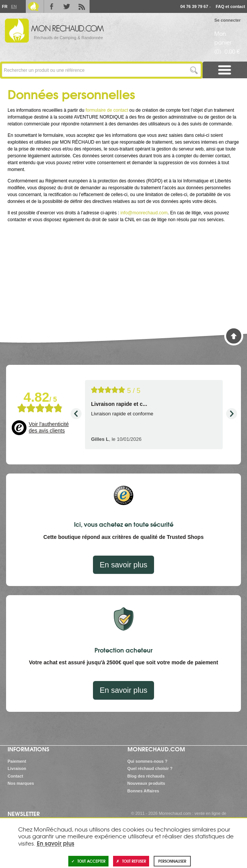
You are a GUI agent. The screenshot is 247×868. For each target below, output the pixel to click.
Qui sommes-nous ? (148, 761)
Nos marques (21, 783)
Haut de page (234, 336)
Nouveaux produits (146, 783)
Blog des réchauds (146, 776)
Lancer (194, 70)
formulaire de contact (107, 110)
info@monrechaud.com (144, 213)
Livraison (17, 768)
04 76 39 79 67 (194, 6)
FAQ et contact (230, 6)
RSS (82, 6)
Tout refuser (131, 861)
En (14, 6)
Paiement (17, 761)
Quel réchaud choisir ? (150, 768)
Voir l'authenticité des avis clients (49, 428)
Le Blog (33, 6)
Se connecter (227, 20)
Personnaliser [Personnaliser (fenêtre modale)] (172, 861)
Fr (5, 6)
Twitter (67, 6)
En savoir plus (124, 565)
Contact (15, 776)
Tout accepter (88, 861)
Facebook (52, 6)
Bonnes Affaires (143, 791)
